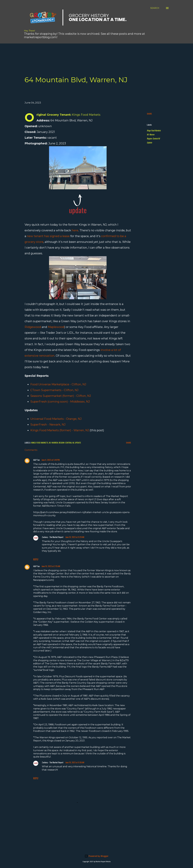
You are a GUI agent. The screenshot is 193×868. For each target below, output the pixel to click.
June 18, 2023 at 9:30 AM (75, 762)
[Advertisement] (74, 50)
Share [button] (149, 114)
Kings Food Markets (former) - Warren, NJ (60, 430)
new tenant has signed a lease (48, 236)
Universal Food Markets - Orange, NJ (56, 419)
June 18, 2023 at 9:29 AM (75, 537)
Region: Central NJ (153, 138)
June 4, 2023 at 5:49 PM (51, 460)
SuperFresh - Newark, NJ (48, 425)
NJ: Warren (151, 134)
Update (149, 142)
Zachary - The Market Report (53, 537)
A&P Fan (36, 460)
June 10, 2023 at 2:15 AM (51, 566)
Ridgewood (33, 327)
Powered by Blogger (97, 856)
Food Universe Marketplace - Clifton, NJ (58, 384)
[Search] (155, 8)
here (75, 230)
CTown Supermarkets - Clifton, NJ (54, 390)
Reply (36, 559)
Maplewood (56, 327)
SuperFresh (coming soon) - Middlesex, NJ (60, 402)
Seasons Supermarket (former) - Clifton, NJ (61, 396)
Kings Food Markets (154, 130)
